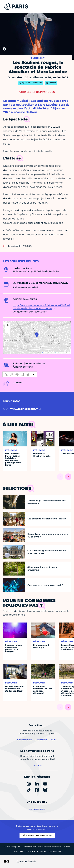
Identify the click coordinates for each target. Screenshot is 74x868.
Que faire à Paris (26, 861)
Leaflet (45, 353)
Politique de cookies (36, 851)
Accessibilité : (42, 847)
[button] (37, 335)
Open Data (18, 851)
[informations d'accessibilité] (20, 374)
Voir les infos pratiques (37, 92)
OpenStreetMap (59, 353)
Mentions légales (12, 847)
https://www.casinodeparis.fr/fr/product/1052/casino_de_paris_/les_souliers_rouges (41, 307)
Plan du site (55, 851)
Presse (67, 847)
